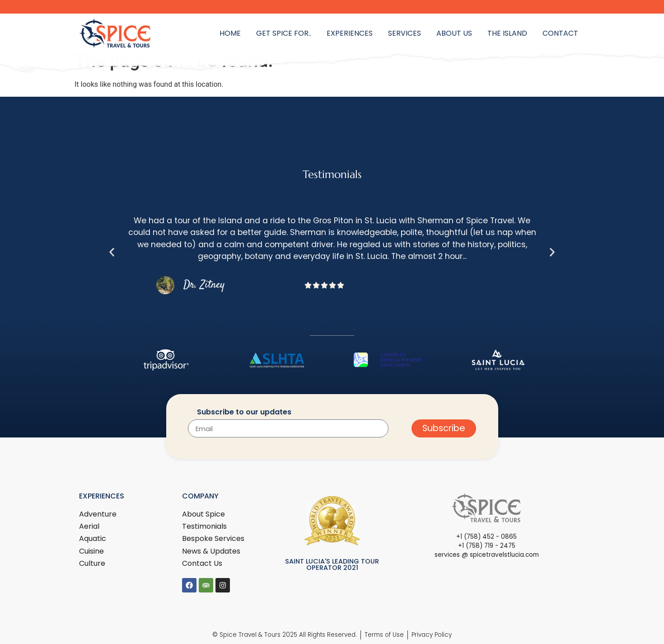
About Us (454, 33)
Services (404, 33)
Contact (560, 33)
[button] (112, 252)
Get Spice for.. (284, 33)
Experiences (350, 33)
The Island (507, 33)
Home (230, 33)
